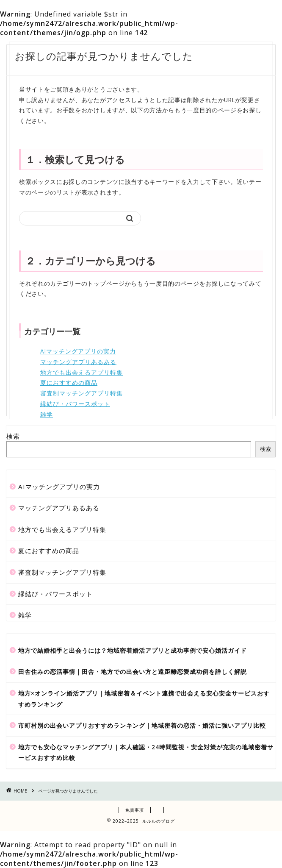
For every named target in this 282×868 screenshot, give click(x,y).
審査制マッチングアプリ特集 (82, 393)
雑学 (47, 414)
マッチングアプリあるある (78, 362)
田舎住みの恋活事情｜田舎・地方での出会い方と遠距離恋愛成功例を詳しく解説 (133, 672)
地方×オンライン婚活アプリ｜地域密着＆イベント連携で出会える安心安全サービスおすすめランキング (144, 699)
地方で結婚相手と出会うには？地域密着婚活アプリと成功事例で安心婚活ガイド (133, 650)
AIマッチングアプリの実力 (78, 351)
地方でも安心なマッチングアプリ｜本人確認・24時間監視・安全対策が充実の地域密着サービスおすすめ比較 (146, 753)
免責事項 (135, 810)
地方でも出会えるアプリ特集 (82, 372)
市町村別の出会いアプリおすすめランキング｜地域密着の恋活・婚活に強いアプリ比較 (142, 725)
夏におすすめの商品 (69, 383)
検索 (13, 436)
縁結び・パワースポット (75, 404)
